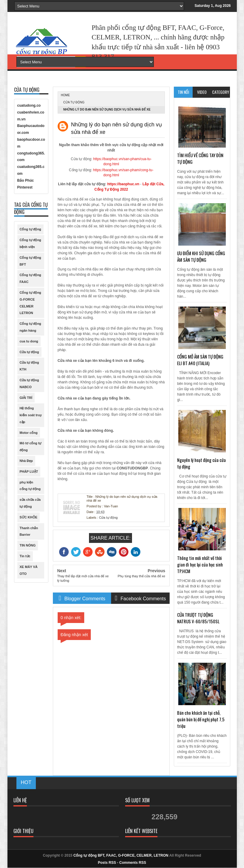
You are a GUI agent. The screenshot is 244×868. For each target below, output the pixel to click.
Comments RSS (133, 863)
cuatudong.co (29, 105)
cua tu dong (29, 341)
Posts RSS (107, 863)
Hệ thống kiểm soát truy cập (31, 415)
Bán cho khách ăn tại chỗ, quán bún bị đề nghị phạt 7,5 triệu (201, 719)
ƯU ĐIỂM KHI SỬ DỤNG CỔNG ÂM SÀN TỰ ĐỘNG (201, 256)
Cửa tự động (74, 102)
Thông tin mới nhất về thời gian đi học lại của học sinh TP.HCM (200, 564)
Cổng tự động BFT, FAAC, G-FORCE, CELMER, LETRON (121, 855)
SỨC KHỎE (29, 517)
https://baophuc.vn (123, 184)
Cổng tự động (30, 229)
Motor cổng (29, 433)
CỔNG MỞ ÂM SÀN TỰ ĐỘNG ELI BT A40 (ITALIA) (200, 360)
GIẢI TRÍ (26, 398)
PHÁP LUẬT (29, 471)
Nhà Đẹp (26, 461)
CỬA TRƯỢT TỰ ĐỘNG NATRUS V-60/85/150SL (198, 618)
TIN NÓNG (28, 545)
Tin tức (25, 556)
